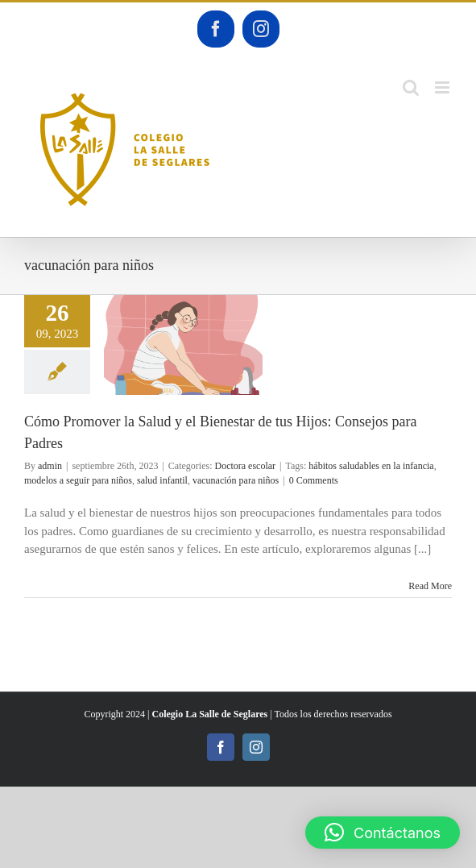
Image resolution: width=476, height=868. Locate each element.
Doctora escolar (245, 466)
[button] (383, 833)
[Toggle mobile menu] (443, 87)
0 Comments (314, 480)
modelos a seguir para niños (78, 480)
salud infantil (162, 480)
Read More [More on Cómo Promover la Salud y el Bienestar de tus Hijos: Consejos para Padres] (430, 586)
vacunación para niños (236, 480)
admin (50, 466)
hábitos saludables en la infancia (371, 466)
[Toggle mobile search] (411, 87)
